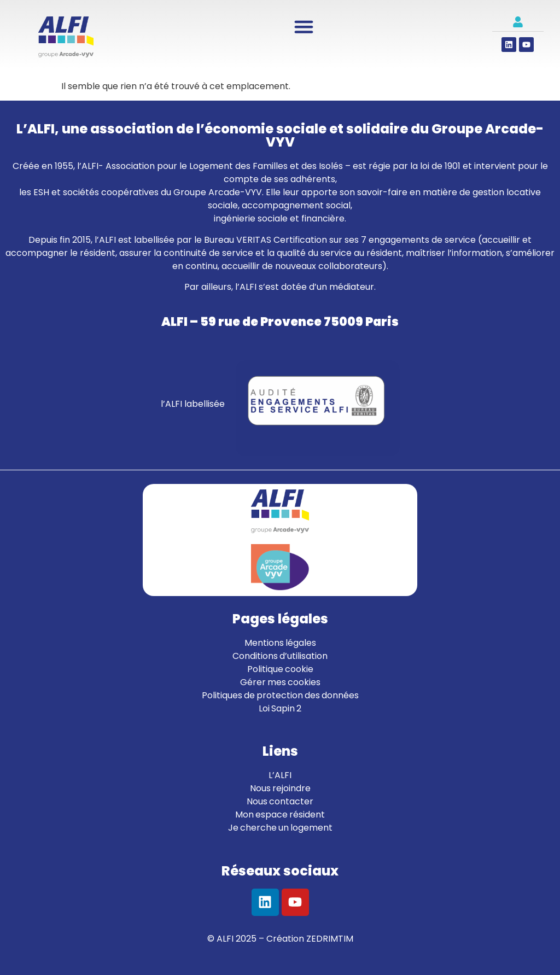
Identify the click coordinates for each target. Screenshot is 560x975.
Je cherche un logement (280, 828)
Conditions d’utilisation (280, 656)
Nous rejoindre (280, 788)
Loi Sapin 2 (280, 708)
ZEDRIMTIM (330, 939)
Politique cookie (280, 669)
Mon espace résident (280, 815)
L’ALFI (280, 775)
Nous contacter (280, 801)
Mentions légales (280, 643)
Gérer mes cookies (280, 682)
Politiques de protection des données (280, 695)
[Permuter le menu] (304, 27)
